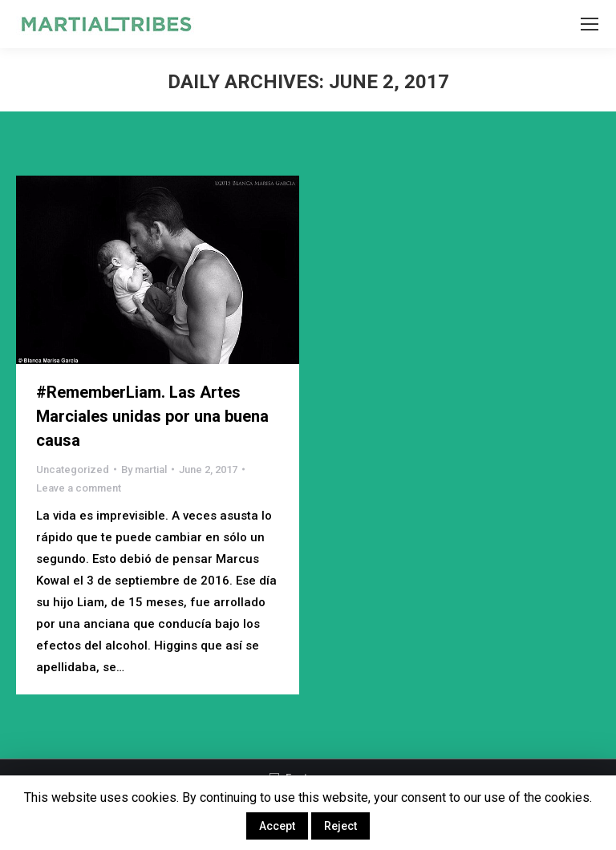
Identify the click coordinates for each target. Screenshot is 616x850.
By (144, 470)
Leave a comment (79, 488)
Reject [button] (340, 826)
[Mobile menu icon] (590, 24)
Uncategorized (73, 470)
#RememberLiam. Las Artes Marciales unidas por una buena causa (152, 416)
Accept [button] (277, 826)
